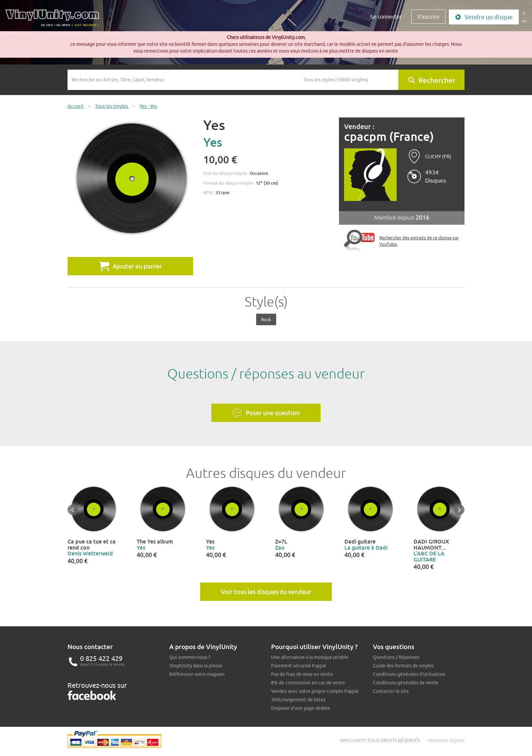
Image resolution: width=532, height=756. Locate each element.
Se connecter (386, 17)
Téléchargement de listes (298, 700)
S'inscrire (428, 17)
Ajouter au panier (130, 266)
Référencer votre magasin (197, 674)
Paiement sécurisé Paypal (299, 666)
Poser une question (266, 413)
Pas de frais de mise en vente (302, 674)
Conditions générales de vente (406, 683)
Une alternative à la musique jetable (310, 657)
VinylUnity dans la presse (196, 666)
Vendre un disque (484, 17)
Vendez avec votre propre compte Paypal (315, 691)
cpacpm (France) (389, 137)
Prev (73, 510)
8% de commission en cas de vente (308, 683)
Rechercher (432, 80)
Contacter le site (391, 691)
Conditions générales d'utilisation (409, 674)
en (525, 21)
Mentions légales (446, 740)
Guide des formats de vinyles (403, 666)
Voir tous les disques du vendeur (266, 592)
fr (525, 13)
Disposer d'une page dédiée (301, 708)
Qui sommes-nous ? (190, 657)
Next (459, 510)
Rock (266, 319)
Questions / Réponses (396, 657)
